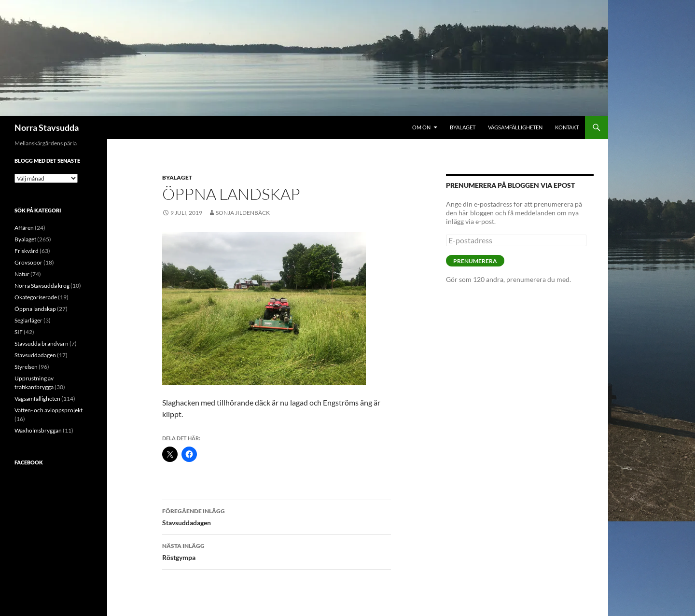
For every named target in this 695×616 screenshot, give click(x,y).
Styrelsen (26, 367)
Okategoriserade (36, 297)
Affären (24, 228)
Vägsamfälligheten (515, 127)
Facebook (29, 462)
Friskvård (27, 251)
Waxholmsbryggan (38, 430)
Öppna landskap (35, 309)
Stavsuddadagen (277, 516)
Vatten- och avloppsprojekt (49, 410)
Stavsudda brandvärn (42, 343)
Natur (22, 274)
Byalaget (463, 127)
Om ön (421, 127)
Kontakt (567, 127)
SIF (19, 332)
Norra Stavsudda (47, 127)
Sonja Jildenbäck (243, 213)
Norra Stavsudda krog (42, 286)
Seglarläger (28, 320)
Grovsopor (28, 262)
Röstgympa (277, 551)
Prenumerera (475, 261)
